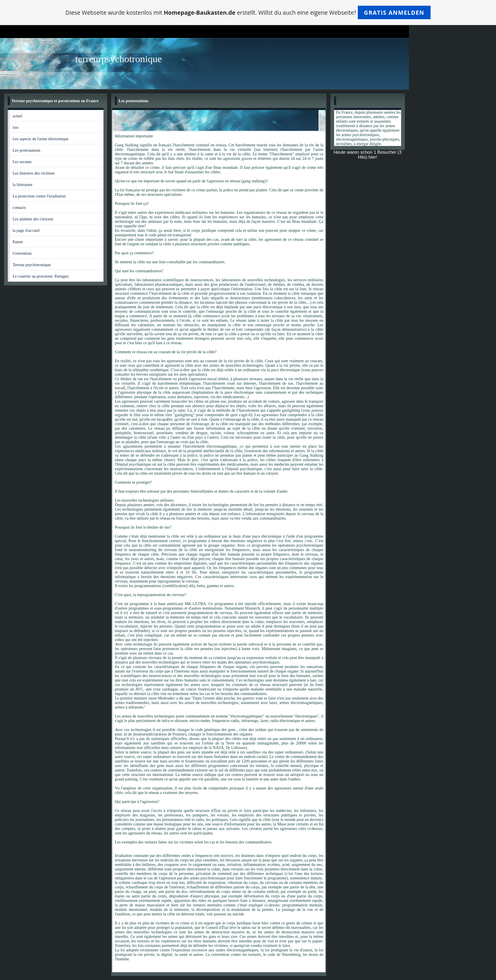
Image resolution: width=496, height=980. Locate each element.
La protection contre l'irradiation (39, 196)
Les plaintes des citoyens (33, 219)
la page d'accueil (26, 230)
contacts (19, 207)
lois (16, 127)
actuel (18, 116)
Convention (22, 253)
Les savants (22, 162)
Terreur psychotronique (32, 265)
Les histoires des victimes (34, 173)
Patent (18, 242)
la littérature (23, 185)
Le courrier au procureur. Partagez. (41, 276)
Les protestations (27, 150)
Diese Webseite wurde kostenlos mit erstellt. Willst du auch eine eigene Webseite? (248, 12)
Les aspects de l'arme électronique (41, 139)
